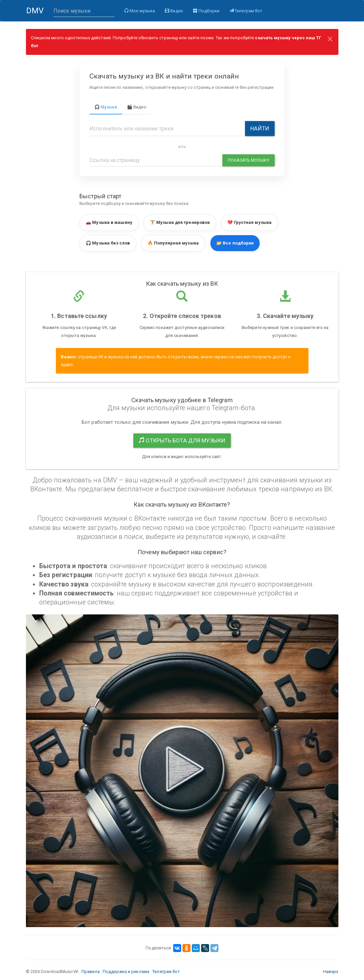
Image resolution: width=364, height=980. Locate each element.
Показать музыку (248, 160)
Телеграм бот (245, 11)
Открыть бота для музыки (182, 440)
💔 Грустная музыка (249, 222)
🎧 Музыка (106, 107)
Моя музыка (139, 11)
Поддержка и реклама (126, 972)
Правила (91, 972)
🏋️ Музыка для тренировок (180, 222)
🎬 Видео (137, 107)
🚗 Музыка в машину (109, 222)
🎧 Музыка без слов (108, 243)
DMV (37, 14)
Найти (260, 128)
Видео (174, 11)
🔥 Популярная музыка (173, 243)
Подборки (206, 11)
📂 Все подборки (235, 243)
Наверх (331, 972)
